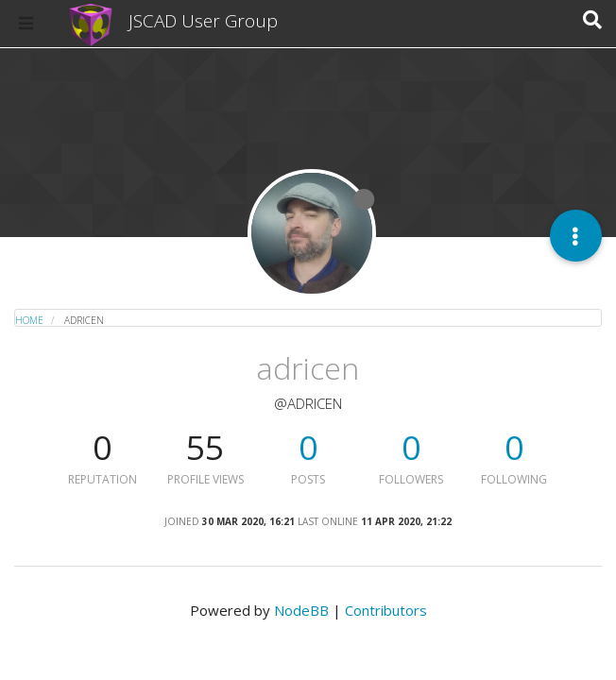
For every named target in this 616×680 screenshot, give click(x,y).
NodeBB (301, 610)
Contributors (386, 610)
